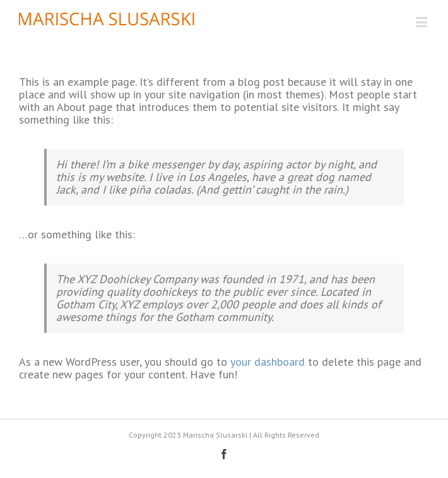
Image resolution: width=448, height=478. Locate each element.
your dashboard (268, 362)
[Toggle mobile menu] (422, 22)
